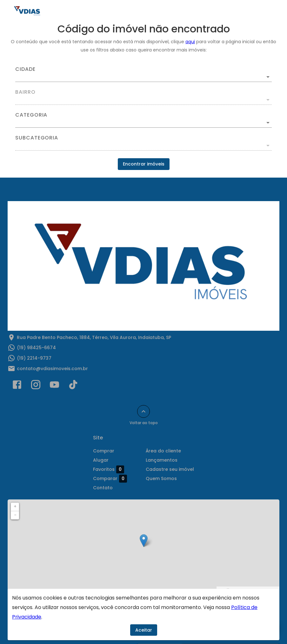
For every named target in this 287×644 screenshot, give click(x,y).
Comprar (104, 451)
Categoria (31, 115)
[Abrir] (268, 77)
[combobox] (143, 74)
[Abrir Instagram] (36, 386)
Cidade (25, 69)
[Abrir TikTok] (73, 386)
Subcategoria (37, 138)
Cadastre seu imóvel (170, 469)
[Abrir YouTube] (54, 386)
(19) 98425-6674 (36, 348)
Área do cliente (163, 451)
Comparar (110, 478)
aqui (190, 42)
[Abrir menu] (266, 11)
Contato (103, 488)
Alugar (101, 460)
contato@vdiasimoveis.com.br (52, 369)
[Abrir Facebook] (17, 386)
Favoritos (109, 469)
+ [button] (15, 506)
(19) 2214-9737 (34, 358)
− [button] (15, 515)
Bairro (25, 92)
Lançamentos (162, 460)
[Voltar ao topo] (143, 411)
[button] (143, 123)
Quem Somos (161, 478)
